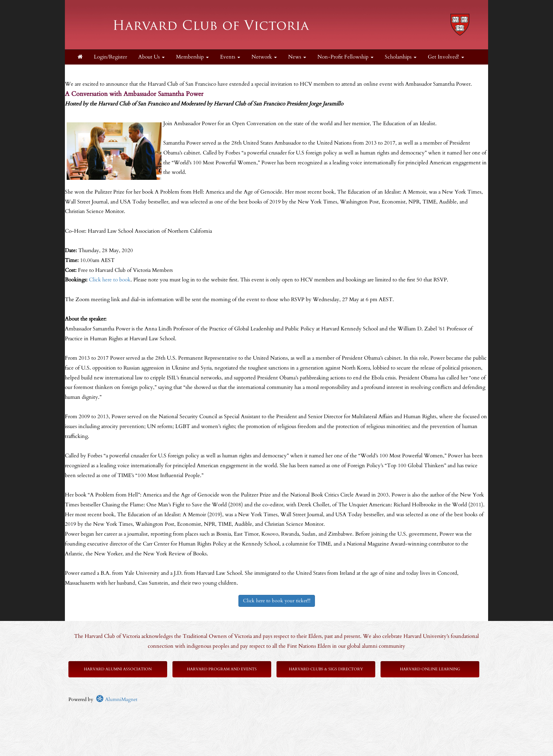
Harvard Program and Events (222, 669)
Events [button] (230, 57)
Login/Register (110, 57)
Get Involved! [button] (446, 57)
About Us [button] (151, 57)
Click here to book (110, 280)
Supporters (89, 72)
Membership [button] (192, 57)
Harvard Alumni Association (118, 669)
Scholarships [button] (401, 57)
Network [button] (264, 57)
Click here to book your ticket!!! (277, 601)
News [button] (297, 57)
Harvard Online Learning (430, 669)
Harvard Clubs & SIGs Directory (326, 669)
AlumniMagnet (117, 699)
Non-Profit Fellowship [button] (345, 57)
